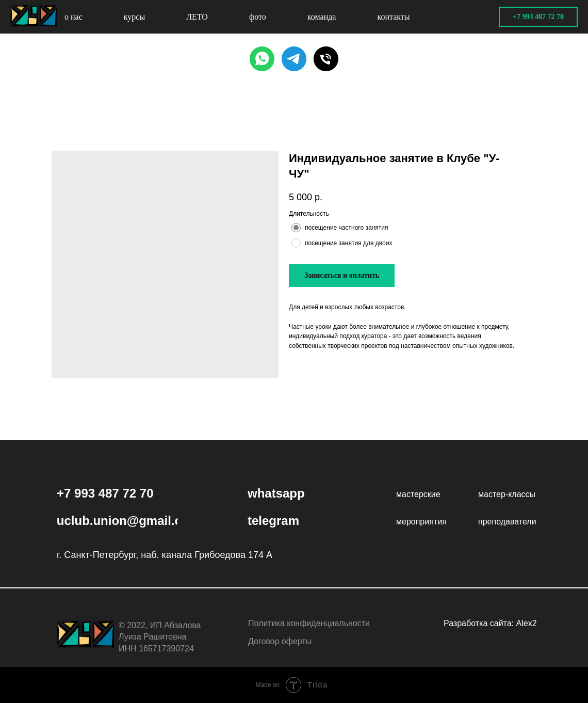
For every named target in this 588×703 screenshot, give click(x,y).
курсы (134, 17)
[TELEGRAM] (294, 59)
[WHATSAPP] (262, 59)
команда (322, 17)
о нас (73, 17)
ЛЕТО (197, 17)
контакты (393, 17)
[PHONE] (326, 59)
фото (258, 17)
